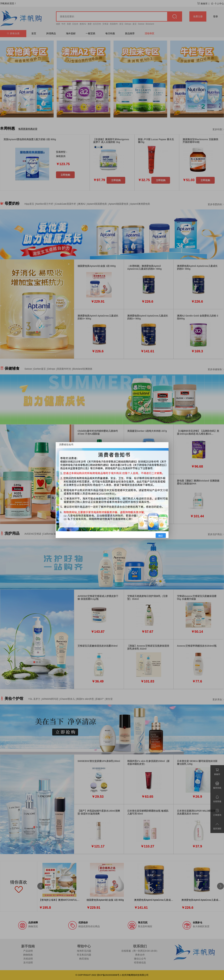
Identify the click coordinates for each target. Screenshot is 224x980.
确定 (161, 536)
